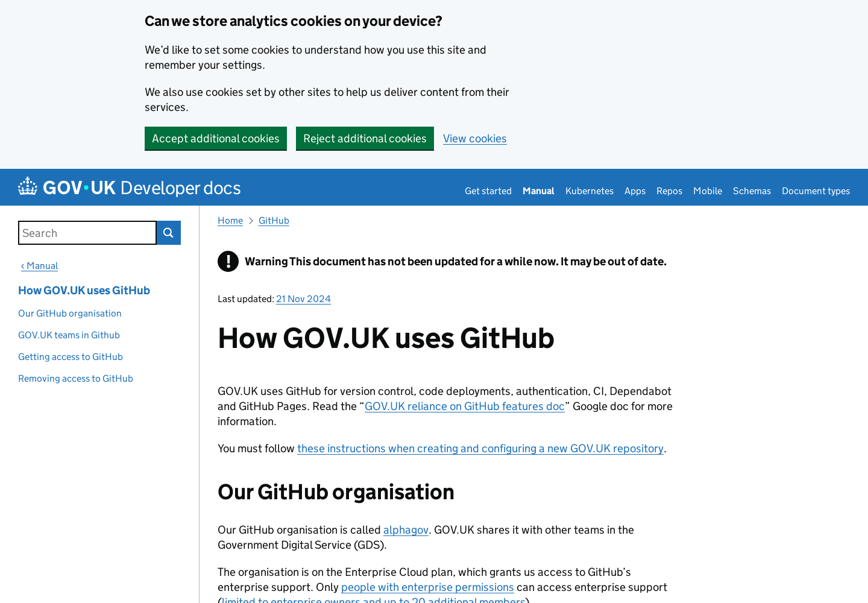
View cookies (475, 138)
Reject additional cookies (365, 138)
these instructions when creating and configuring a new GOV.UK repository (480, 448)
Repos (669, 191)
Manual (539, 191)
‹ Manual (39, 266)
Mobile (708, 191)
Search (169, 233)
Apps (635, 191)
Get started (488, 191)
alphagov (406, 530)
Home (230, 220)
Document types (816, 191)
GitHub (274, 220)
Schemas (752, 191)
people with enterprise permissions (428, 587)
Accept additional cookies (216, 138)
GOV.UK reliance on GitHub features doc (465, 406)
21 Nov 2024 (303, 299)
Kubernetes (590, 191)
